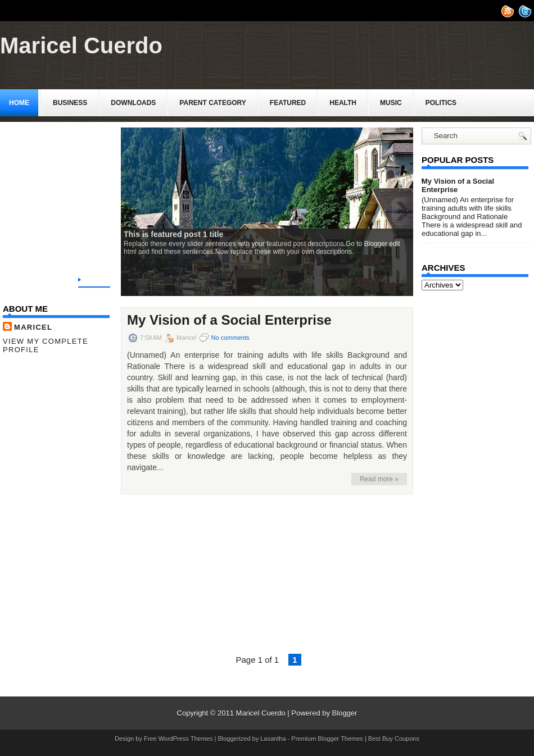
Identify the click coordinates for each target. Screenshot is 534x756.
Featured (288, 103)
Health (343, 103)
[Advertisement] (87, 192)
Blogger (345, 713)
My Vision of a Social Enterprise (229, 320)
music (391, 103)
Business (70, 103)
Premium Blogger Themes (327, 739)
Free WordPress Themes (178, 739)
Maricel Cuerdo (81, 45)
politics (441, 103)
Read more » (379, 479)
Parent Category (212, 103)
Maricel (33, 327)
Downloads (133, 103)
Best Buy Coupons (394, 739)
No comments (230, 338)
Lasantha (273, 739)
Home (19, 103)
